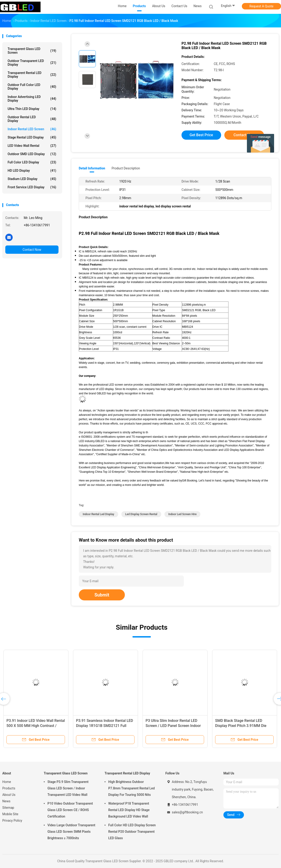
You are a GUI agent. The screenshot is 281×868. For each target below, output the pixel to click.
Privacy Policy (12, 821)
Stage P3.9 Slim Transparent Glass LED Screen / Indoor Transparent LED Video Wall (68, 788)
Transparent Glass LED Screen (32, 51)
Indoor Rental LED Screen (32, 129)
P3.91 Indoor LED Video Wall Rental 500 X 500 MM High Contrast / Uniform (36, 726)
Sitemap (8, 808)
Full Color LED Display (32, 162)
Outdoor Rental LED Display (32, 119)
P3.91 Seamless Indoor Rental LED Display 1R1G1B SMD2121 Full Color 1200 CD (105, 726)
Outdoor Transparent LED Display (32, 63)
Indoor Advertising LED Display (32, 99)
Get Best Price (201, 135)
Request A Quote (261, 6)
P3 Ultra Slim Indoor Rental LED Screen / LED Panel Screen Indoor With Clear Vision (173, 726)
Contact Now (32, 250)
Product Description (126, 168)
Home (7, 782)
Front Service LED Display (32, 187)
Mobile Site (10, 814)
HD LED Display (32, 171)
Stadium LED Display (32, 179)
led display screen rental (141, 514)
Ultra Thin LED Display (32, 109)
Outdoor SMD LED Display (32, 154)
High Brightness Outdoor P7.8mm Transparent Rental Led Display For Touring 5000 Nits (132, 788)
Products (9, 788)
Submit (102, 595)
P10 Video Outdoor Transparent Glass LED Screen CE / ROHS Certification (70, 810)
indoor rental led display (98, 514)
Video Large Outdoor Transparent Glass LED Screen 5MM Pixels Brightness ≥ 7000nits (71, 832)
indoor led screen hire (183, 514)
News (6, 801)
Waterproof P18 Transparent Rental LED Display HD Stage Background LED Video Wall (129, 810)
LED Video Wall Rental (32, 146)
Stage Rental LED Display (32, 137)
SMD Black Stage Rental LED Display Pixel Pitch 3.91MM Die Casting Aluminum (241, 726)
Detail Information (92, 168)
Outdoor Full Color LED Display (32, 87)
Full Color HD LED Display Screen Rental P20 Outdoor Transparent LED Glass (132, 832)
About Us (9, 795)
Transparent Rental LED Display (32, 75)
